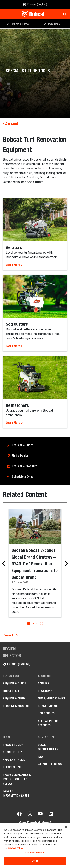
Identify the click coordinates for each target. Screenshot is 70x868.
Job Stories (46, 713)
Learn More (14, 265)
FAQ (40, 757)
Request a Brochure (24, 466)
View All (11, 635)
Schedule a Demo (23, 477)
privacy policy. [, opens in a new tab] (16, 848)
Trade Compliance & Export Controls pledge (17, 779)
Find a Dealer (20, 456)
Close (35, 861)
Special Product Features (49, 723)
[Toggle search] (64, 14)
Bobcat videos (48, 706)
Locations (45, 691)
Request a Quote (22, 445)
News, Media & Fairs (51, 698)
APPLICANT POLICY (15, 760)
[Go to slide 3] (41, 624)
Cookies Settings (35, 853)
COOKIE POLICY (12, 752)
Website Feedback (50, 764)
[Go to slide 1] (29, 624)
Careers (44, 683)
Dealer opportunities (48, 747)
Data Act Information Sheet (16, 793)
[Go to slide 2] (35, 624)
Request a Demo (14, 698)
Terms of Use (12, 767)
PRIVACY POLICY (13, 745)
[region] (35, 846)
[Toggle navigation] (6, 14)
